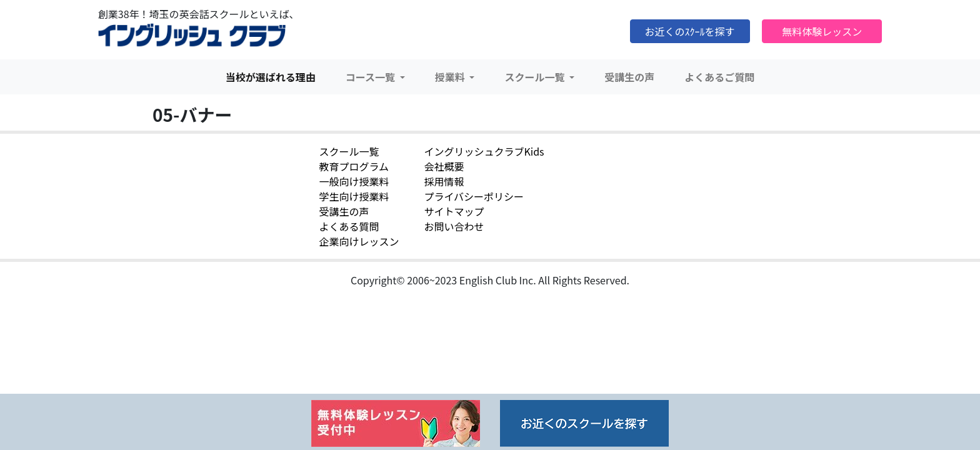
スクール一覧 (349, 151)
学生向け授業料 (354, 196)
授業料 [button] (451, 77)
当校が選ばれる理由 (271, 77)
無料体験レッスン (822, 31)
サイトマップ (454, 211)
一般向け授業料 (354, 181)
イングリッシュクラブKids (484, 151)
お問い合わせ (454, 226)
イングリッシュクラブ (192, 36)
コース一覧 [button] (372, 77)
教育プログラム (354, 166)
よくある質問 (349, 226)
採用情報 (444, 181)
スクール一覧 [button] (536, 77)
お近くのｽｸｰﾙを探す (690, 31)
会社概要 (444, 166)
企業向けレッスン (359, 241)
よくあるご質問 (719, 77)
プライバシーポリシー (474, 196)
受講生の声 (629, 77)
